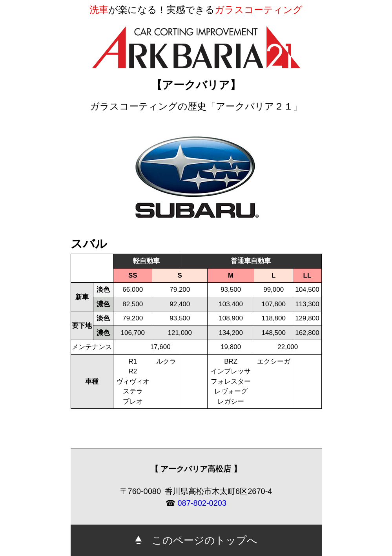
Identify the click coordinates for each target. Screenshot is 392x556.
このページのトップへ (196, 540)
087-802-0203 (202, 503)
